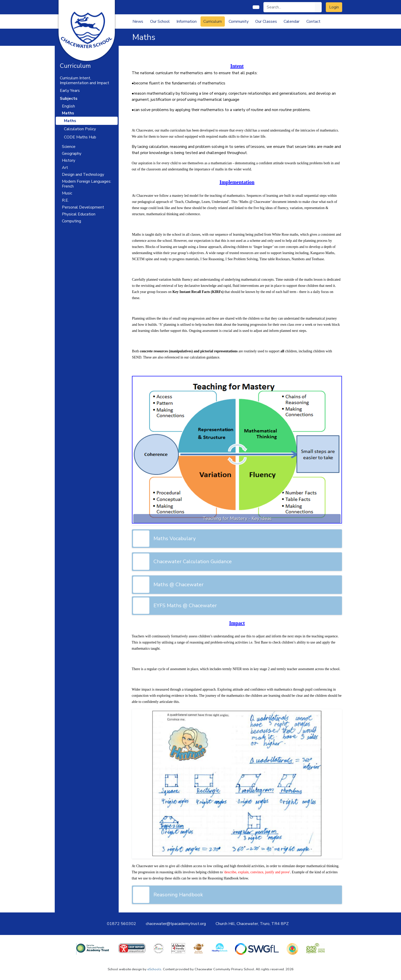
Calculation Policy (80, 129)
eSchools (154, 969)
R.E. (65, 200)
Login (334, 7)
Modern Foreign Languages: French (87, 184)
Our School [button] (160, 21)
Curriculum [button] (213, 21)
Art (65, 168)
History (69, 160)
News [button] (138, 21)
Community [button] (239, 21)
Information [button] (187, 21)
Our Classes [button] (266, 21)
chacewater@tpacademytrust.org (176, 924)
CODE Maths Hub (80, 137)
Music (67, 193)
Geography (72, 154)
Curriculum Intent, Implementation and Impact (85, 81)
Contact (313, 21)
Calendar (292, 21)
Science (69, 147)
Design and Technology (83, 175)
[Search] (289, 7)
